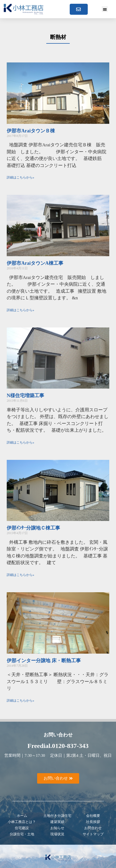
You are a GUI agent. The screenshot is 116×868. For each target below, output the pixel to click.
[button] (105, 9)
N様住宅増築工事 (25, 396)
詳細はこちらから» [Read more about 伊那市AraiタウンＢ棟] (20, 177)
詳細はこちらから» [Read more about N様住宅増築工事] (20, 442)
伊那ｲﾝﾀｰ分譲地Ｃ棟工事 (33, 528)
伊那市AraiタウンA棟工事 (35, 263)
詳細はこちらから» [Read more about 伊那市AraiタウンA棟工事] (20, 310)
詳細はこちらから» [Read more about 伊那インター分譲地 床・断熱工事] (20, 701)
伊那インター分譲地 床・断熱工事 (44, 661)
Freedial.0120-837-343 (58, 746)
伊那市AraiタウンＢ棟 (31, 131)
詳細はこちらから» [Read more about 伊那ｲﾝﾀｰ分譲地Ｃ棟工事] (20, 575)
